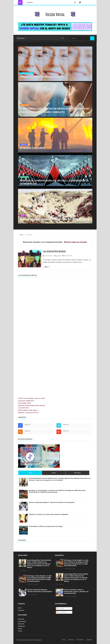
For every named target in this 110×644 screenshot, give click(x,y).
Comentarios (61, 612)
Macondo (21, 624)
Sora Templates (36, 640)
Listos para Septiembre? (26, 401)
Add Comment (68, 256)
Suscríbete (80, 640)
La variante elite (23, 408)
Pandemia (21, 626)
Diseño (29, 640)
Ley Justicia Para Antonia (54, 251)
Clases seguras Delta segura (28, 410)
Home (22, 235)
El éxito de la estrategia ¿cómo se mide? (32, 398)
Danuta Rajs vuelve (25, 403)
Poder (20, 629)
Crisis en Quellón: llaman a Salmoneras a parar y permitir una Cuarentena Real (76, 591)
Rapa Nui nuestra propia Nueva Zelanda (32, 405)
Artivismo (21, 619)
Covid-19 (71, 640)
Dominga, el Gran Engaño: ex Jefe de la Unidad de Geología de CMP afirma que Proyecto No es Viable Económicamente (39, 579)
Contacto (21, 610)
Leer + (47, 267)
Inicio (20, 608)
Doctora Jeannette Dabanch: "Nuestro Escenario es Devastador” (40, 591)
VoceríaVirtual (22, 640)
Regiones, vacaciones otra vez (28, 413)
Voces (20, 631)
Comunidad (22, 621)
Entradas (60, 608)
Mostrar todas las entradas (76, 242)
